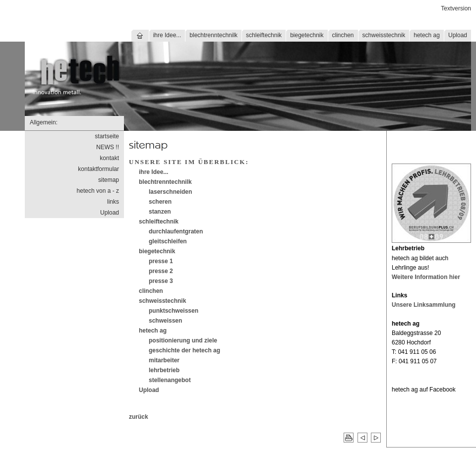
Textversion (456, 8)
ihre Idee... (167, 35)
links (113, 202)
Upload (458, 35)
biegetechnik (307, 35)
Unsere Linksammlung (424, 305)
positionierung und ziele (183, 340)
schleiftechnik (264, 35)
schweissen (165, 321)
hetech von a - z (98, 191)
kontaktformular (98, 169)
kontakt (109, 158)
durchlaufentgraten (176, 231)
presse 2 (161, 271)
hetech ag (427, 35)
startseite (107, 136)
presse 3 (161, 281)
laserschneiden (170, 192)
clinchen (343, 35)
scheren (160, 202)
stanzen (160, 212)
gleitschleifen (168, 241)
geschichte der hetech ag (184, 350)
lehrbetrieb (164, 370)
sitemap (109, 180)
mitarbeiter (164, 360)
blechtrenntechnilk (213, 35)
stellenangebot (170, 380)
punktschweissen (174, 311)
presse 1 (161, 261)
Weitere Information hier (426, 277)
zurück (139, 417)
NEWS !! (108, 147)
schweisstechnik (384, 35)
